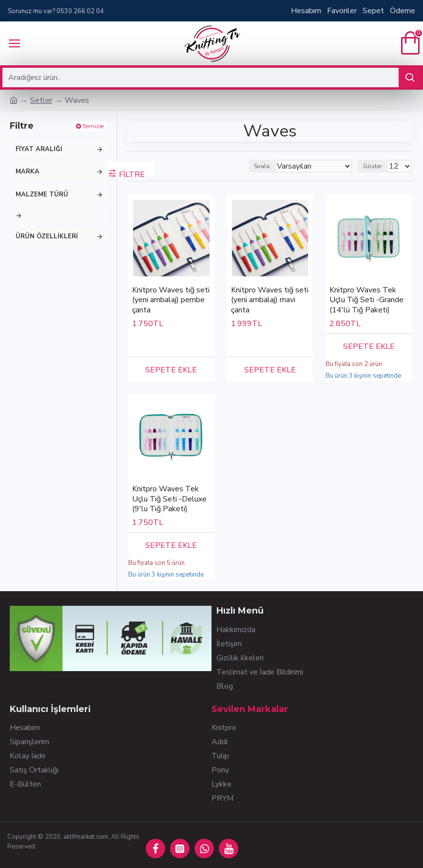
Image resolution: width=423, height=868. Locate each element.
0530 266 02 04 (80, 11)
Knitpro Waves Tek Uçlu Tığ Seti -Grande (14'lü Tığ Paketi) (366, 300)
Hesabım (306, 11)
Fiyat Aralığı (39, 149)
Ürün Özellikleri (47, 236)
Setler (41, 100)
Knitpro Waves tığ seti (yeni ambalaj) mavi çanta (270, 300)
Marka (28, 172)
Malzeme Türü (42, 194)
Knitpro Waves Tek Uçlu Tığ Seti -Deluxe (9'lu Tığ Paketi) (169, 499)
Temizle (93, 126)
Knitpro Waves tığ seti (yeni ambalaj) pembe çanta (171, 300)
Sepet (373, 11)
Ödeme (403, 11)
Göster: (373, 166)
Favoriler (342, 11)
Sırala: (262, 166)
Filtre (132, 173)
